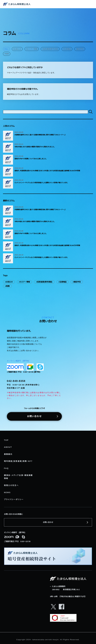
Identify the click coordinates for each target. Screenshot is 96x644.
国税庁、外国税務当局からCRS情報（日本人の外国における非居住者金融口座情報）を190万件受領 (47, 171)
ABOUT (8, 447)
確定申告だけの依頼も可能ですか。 (22, 89)
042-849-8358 (16, 381)
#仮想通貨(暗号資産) (50, 49)
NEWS (7, 492)
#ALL (6, 49)
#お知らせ (17, 49)
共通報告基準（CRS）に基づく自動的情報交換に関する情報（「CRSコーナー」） (40, 135)
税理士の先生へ (11, 485)
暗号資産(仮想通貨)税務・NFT (18, 461)
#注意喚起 (67, 49)
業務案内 (8, 454)
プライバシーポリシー (14, 499)
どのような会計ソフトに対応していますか (25, 67)
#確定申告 (80, 49)
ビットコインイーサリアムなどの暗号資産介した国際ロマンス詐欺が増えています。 (41, 183)
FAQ (6, 468)
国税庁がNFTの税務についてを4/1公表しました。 (31, 159)
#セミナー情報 (32, 49)
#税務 (7, 54)
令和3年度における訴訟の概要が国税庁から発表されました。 (35, 147)
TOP (6, 440)
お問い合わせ (34, 416)
